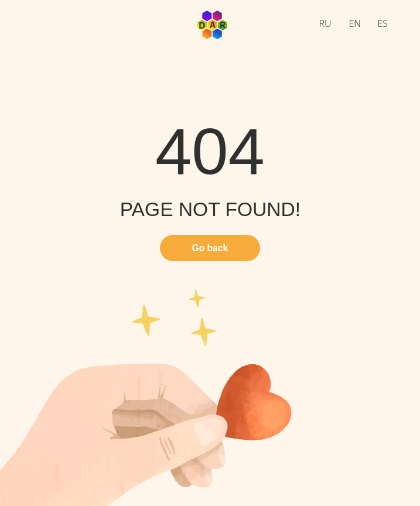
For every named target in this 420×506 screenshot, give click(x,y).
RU (325, 23)
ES (383, 23)
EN (355, 23)
